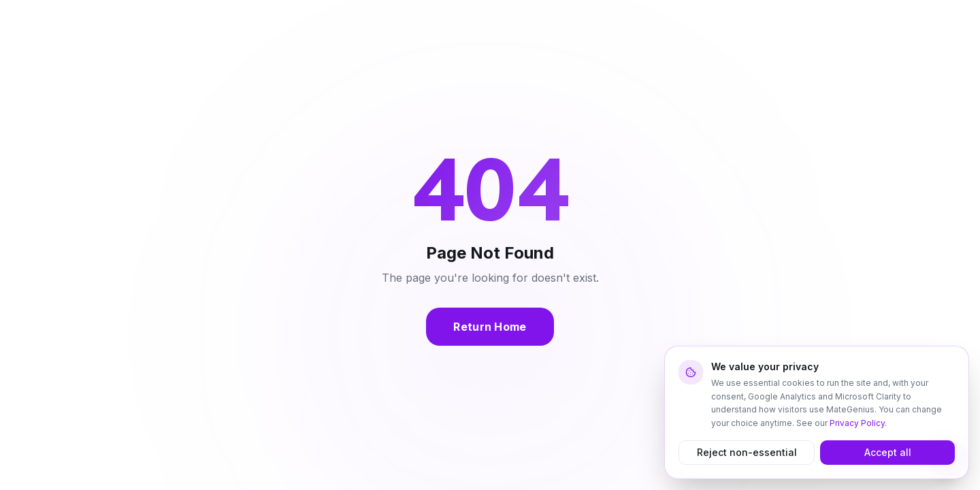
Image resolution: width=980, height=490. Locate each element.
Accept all (888, 452)
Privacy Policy (857, 423)
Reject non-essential (747, 452)
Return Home (490, 327)
